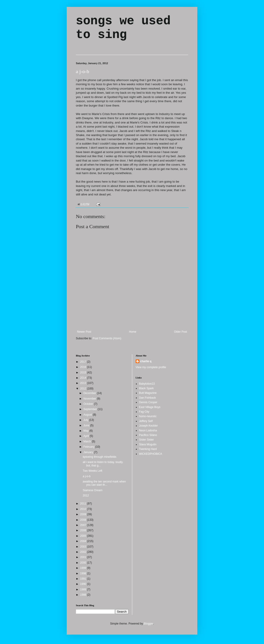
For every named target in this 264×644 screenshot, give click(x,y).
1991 (84, 579)
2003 (84, 547)
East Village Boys (150, 407)
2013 (84, 383)
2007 (84, 525)
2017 (84, 362)
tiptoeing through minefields (100, 457)
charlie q (146, 361)
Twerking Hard (148, 449)
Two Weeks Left (92, 471)
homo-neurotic (148, 416)
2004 (84, 541)
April (87, 436)
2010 (84, 509)
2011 (84, 504)
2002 (84, 552)
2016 (84, 367)
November (90, 399)
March (88, 441)
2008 (84, 520)
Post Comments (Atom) (107, 338)
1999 (84, 568)
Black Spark (146, 388)
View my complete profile (151, 367)
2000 (84, 563)
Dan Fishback (147, 398)
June (87, 425)
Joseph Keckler (148, 426)
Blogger (148, 624)
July (86, 420)
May (86, 431)
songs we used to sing (123, 28)
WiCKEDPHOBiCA (151, 454)
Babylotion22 (147, 384)
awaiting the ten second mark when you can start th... (104, 483)
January (89, 452)
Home (133, 332)
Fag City (144, 412)
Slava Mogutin (148, 444)
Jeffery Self (146, 421)
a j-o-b (82, 71)
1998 (84, 573)
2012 (84, 389)
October (89, 404)
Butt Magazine (148, 393)
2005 (84, 536)
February (89, 447)
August (88, 415)
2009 (84, 514)
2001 (84, 557)
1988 (84, 595)
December (90, 393)
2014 (84, 378)
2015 (84, 373)
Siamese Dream (93, 490)
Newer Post (84, 332)
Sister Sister (147, 440)
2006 (84, 530)
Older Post (180, 332)
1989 (84, 589)
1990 (84, 584)
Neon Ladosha (148, 430)
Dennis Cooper (148, 402)
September (91, 409)
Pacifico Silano (148, 435)
